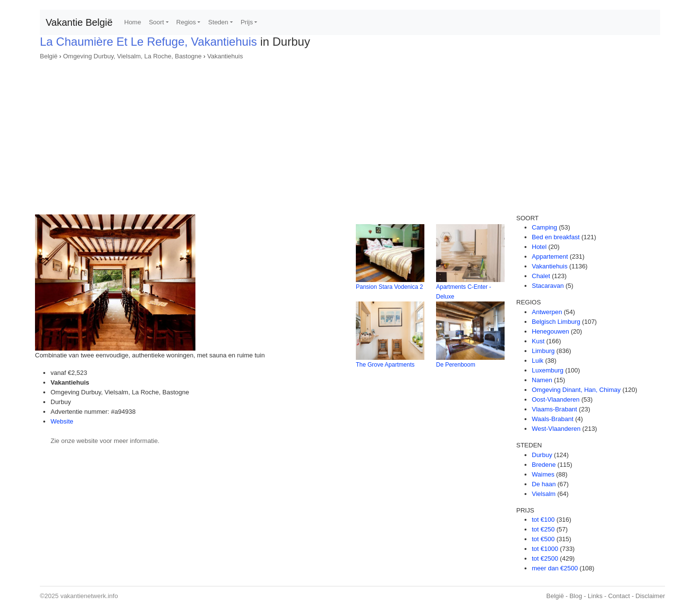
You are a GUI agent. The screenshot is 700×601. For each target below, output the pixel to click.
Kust (538, 341)
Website (62, 421)
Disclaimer (650, 596)
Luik (538, 361)
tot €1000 (545, 549)
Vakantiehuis (225, 56)
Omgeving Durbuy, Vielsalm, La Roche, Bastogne (132, 56)
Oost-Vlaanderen (556, 399)
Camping (544, 227)
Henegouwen (551, 331)
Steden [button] (218, 22)
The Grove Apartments (385, 365)
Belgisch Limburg (556, 322)
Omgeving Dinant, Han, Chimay (576, 390)
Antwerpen (547, 312)
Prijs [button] (247, 22)
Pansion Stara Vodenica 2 (389, 287)
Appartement (550, 256)
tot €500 (543, 539)
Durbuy (542, 455)
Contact (619, 596)
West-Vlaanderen (556, 429)
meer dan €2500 (555, 568)
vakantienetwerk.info (89, 596)
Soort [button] (156, 22)
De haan (544, 484)
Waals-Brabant (553, 419)
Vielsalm (544, 494)
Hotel (539, 247)
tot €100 (543, 520)
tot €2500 (545, 558)
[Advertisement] (350, 134)
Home (133, 22)
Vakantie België (79, 22)
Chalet (541, 276)
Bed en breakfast (556, 237)
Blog (576, 596)
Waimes (543, 474)
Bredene (544, 465)
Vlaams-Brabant (554, 409)
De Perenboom (456, 365)
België (49, 56)
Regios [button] (186, 22)
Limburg (543, 351)
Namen (542, 380)
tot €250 (543, 529)
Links (595, 596)
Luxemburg (548, 370)
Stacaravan (548, 286)
